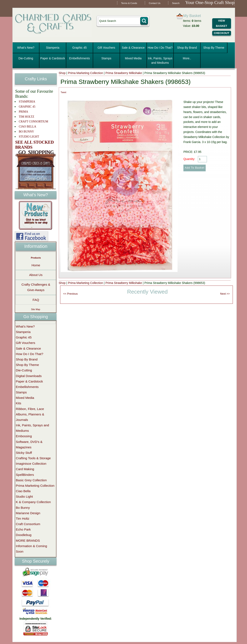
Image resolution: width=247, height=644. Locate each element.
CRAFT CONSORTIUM (33, 122)
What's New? (26, 48)
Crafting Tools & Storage (33, 458)
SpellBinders (25, 475)
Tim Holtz (22, 518)
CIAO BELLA (27, 127)
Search (176, 3)
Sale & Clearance (133, 48)
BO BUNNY (26, 132)
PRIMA (23, 112)
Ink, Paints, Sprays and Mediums (160, 60)
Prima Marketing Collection (86, 73)
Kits (18, 403)
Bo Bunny (23, 508)
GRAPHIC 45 (27, 107)
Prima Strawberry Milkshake (124, 73)
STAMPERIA (27, 102)
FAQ (36, 300)
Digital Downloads (29, 376)
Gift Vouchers (106, 48)
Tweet (63, 92)
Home (36, 265)
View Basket (222, 23)
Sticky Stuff (24, 453)
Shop (62, 73)
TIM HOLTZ (26, 117)
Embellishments (79, 58)
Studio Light (24, 496)
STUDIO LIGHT (29, 137)
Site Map (36, 309)
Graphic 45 (80, 48)
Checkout (222, 33)
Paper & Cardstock (53, 58)
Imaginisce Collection (31, 464)
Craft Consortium (28, 524)
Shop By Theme (214, 48)
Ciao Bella (23, 491)
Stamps (106, 58)
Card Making (25, 469)
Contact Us (155, 3)
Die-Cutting (26, 58)
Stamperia (53, 48)
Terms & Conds (129, 3)
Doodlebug (24, 535)
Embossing (24, 436)
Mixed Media (133, 58)
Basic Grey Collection (31, 480)
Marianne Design (28, 513)
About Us (36, 275)
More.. (187, 58)
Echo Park (23, 529)
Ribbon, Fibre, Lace (30, 409)
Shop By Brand (187, 48)
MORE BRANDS (28, 541)
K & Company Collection (33, 502)
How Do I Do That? (160, 48)
